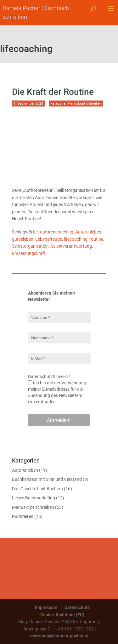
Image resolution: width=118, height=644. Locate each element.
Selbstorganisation (30, 246)
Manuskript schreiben (84, 103)
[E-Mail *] (59, 358)
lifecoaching (76, 239)
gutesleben (23, 239)
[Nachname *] (59, 338)
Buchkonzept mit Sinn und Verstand (47, 479)
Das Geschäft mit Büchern (37, 489)
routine (96, 239)
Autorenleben (88, 232)
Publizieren (23, 516)
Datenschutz (77, 607)
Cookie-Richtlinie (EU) (62, 615)
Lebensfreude (49, 239)
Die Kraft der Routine (53, 92)
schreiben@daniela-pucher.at (59, 636)
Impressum (46, 607)
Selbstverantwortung (71, 246)
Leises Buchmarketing (34, 498)
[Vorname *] (59, 317)
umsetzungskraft (29, 253)
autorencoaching (57, 232)
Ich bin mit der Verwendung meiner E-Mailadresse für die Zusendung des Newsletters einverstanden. (57, 392)
